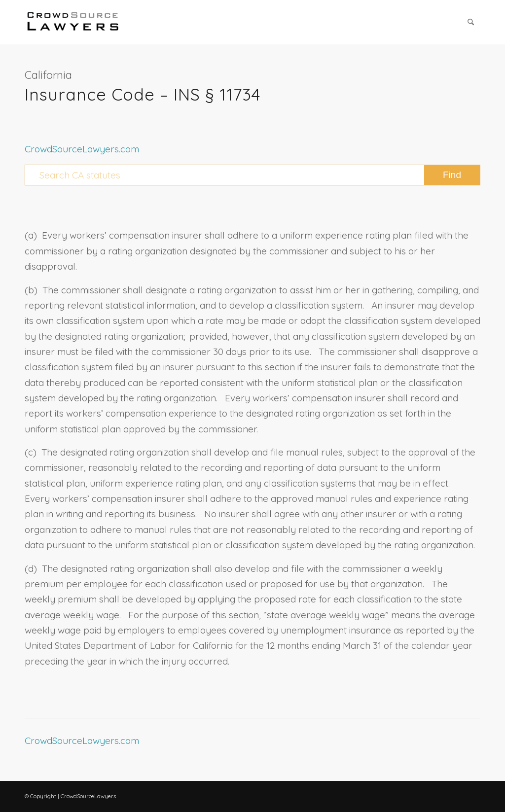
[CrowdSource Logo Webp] (73, 22)
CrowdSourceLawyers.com (82, 149)
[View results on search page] (452, 175)
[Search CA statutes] (252, 175)
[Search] (471, 22)
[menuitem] (471, 22)
